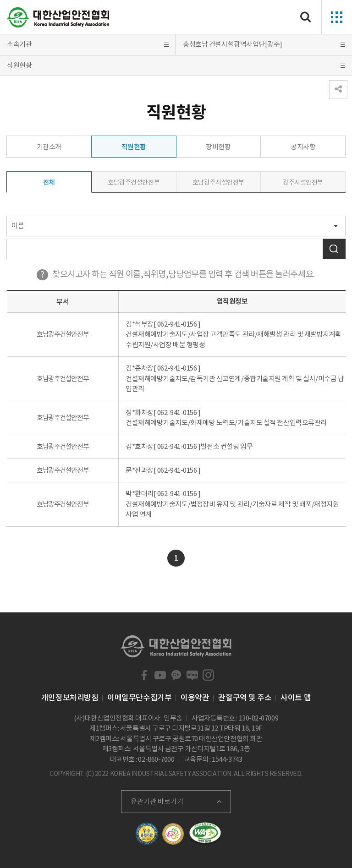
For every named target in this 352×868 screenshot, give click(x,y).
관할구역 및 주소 (245, 698)
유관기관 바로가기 (157, 801)
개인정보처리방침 (70, 698)
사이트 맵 (296, 698)
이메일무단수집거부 (139, 698)
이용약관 (195, 698)
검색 (334, 249)
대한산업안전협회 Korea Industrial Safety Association (58, 17)
